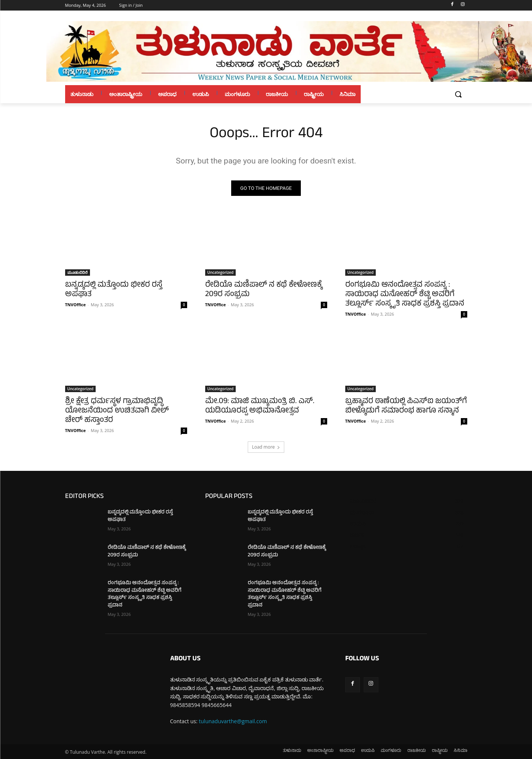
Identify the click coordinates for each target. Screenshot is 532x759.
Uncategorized (221, 272)
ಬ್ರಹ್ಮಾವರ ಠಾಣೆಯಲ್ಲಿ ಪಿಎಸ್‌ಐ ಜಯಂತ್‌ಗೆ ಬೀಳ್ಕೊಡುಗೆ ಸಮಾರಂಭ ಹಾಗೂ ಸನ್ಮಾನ (406, 406)
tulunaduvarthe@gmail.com (233, 721)
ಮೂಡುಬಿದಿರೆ (78, 272)
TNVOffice (75, 305)
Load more (266, 447)
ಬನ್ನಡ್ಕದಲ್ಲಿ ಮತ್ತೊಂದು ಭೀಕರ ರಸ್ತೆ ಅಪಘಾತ (114, 290)
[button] (458, 94)
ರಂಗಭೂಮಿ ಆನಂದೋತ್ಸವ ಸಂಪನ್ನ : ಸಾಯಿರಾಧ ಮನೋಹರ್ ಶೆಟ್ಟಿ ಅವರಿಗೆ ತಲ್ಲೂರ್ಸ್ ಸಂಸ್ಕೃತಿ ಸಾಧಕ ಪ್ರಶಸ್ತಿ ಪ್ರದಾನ (405, 295)
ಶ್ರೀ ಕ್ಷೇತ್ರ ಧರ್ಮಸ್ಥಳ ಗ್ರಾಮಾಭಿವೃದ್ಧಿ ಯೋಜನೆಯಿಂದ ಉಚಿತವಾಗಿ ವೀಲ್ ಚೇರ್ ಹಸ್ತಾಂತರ (117, 411)
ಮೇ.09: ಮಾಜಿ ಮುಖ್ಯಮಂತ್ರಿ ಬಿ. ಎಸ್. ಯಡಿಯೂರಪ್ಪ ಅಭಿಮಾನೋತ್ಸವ (260, 406)
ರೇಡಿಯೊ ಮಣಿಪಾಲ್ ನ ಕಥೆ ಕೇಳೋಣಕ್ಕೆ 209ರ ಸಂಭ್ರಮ (264, 290)
